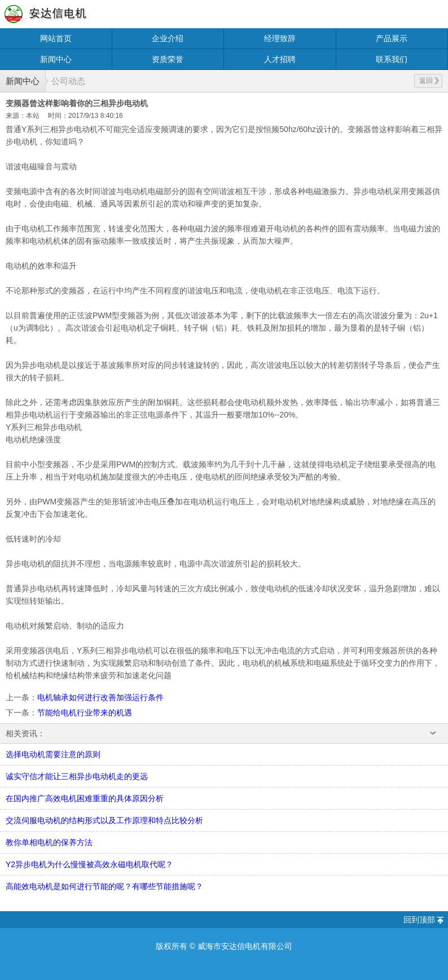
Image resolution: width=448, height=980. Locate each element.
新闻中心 (56, 59)
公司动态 (68, 81)
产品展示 (392, 38)
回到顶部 (419, 920)
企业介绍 (168, 38)
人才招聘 (280, 59)
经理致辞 (280, 38)
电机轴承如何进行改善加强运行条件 (100, 697)
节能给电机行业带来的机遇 (85, 713)
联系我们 (392, 59)
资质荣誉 (168, 59)
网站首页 (56, 38)
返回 (429, 81)
